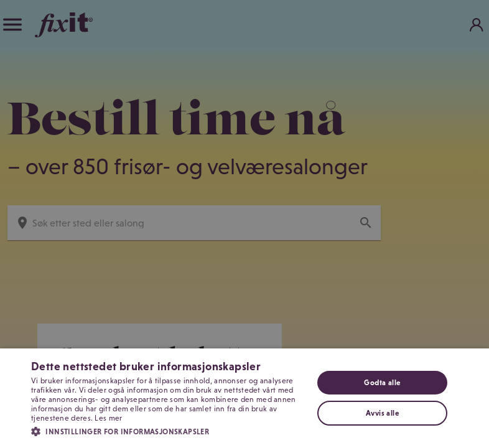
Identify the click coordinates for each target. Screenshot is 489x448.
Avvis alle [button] (382, 413)
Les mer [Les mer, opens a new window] (108, 418)
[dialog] (244, 224)
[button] (168, 431)
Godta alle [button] (382, 383)
